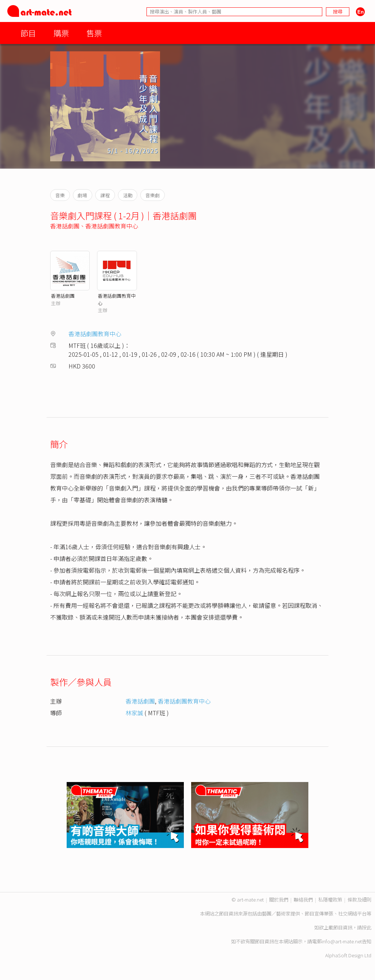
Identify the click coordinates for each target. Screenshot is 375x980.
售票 (94, 33)
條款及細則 (359, 900)
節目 (28, 33)
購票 (61, 33)
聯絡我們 (303, 900)
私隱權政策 (330, 900)
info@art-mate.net (342, 941)
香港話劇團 (65, 226)
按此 (367, 927)
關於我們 (279, 900)
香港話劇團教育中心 (112, 226)
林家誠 (134, 713)
